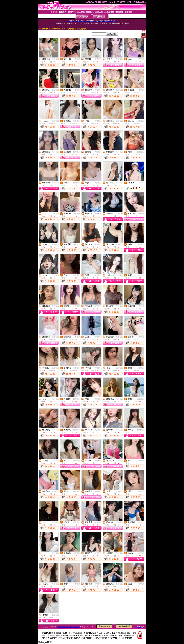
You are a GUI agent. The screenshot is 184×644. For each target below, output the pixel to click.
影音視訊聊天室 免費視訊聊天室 (68, 627)
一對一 (142, 183)
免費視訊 (55, 59)
